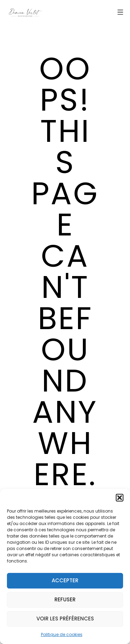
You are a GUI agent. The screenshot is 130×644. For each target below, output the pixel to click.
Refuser (65, 599)
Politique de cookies (62, 634)
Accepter (65, 580)
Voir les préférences (65, 619)
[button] (120, 498)
